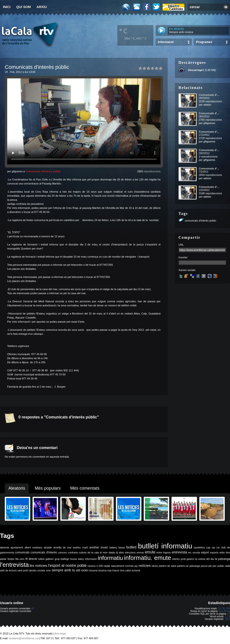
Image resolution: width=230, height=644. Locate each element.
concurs (62, 552)
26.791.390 (224, 609)
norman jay (131, 566)
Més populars (48, 488)
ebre (121, 552)
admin (207, 105)
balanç (113, 547)
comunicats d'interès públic (201, 221)
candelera (199, 547)
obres (155, 566)
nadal (107, 566)
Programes (204, 42)
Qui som (24, 7)
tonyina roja (105, 570)
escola (196, 552)
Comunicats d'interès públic (43, 171)
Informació (166, 42)
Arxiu (42, 7)
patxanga (195, 566)
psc (215, 566)
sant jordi (23, 570)
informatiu (110, 558)
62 (33, 609)
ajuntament (17, 547)
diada (112, 552)
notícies (145, 566)
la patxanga (222, 559)
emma (140, 552)
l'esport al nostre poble (67, 566)
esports (214, 552)
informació (91, 559)
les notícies (38, 566)
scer (48, 570)
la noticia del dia (204, 559)
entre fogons (164, 552)
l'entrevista (14, 565)
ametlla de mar (62, 547)
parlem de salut (167, 566)
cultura (83, 552)
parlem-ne (183, 566)
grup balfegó (62, 559)
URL (181, 245)
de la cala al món (98, 552)
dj (117, 552)
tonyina (93, 570)
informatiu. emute (148, 558)
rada (227, 566)
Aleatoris (17, 488)
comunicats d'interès (44, 552)
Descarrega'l (196, 70)
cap (208, 547)
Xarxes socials (187, 270)
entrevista (179, 552)
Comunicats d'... (209, 95)
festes (11, 559)
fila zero (20, 559)
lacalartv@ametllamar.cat (24, 638)
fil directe (31, 559)
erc (190, 552)
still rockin (82, 570)
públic (221, 566)
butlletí (131, 547)
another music (99, 547)
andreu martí (80, 547)
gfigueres (209, 123)
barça (122, 547)
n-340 (100, 566)
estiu (222, 552)
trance (116, 570)
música (92, 566)
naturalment (117, 566)
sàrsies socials (37, 570)
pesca (204, 566)
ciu (218, 547)
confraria (73, 552)
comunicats (22, 552)
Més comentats (85, 488)
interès (176, 559)
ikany (81, 559)
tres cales (126, 570)
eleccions (130, 552)
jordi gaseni (187, 559)
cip (213, 547)
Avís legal (60, 633)
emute (150, 552)
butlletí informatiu (165, 546)
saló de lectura (8, 570)
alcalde (48, 547)
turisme (136, 570)
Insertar (183, 257)
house (73, 559)
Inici (7, 7)
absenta (5, 547)
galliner (50, 559)
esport (205, 552)
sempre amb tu (63, 570)
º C (123, 31)
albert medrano (34, 547)
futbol (41, 559)
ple (210, 566)
